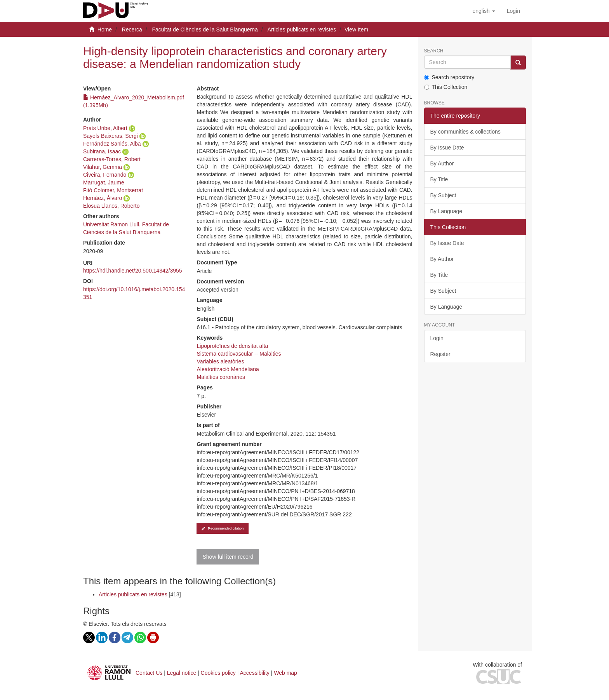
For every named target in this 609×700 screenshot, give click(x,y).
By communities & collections (465, 132)
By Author (442, 163)
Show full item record (228, 557)
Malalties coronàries (221, 377)
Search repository (449, 77)
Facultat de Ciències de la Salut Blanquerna (205, 30)
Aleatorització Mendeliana (228, 369)
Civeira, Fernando (105, 175)
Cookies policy (218, 673)
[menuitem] (513, 11)
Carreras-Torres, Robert (112, 159)
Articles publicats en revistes (302, 30)
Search (434, 51)
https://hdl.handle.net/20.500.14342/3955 (133, 271)
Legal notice (182, 673)
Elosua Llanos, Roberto (111, 206)
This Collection (446, 87)
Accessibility (255, 673)
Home (105, 30)
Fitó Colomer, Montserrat (113, 190)
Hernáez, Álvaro (103, 198)
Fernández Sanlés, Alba (112, 144)
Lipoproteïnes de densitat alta (232, 346)
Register (440, 354)
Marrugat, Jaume (104, 182)
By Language (446, 211)
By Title (439, 179)
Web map (285, 673)
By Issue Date (447, 148)
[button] (484, 11)
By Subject (443, 195)
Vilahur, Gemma (103, 167)
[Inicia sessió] (513, 11)
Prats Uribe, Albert (105, 128)
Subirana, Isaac (102, 151)
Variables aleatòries (220, 361)
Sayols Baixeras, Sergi (110, 136)
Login (437, 338)
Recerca (132, 30)
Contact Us (149, 673)
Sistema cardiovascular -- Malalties (239, 354)
